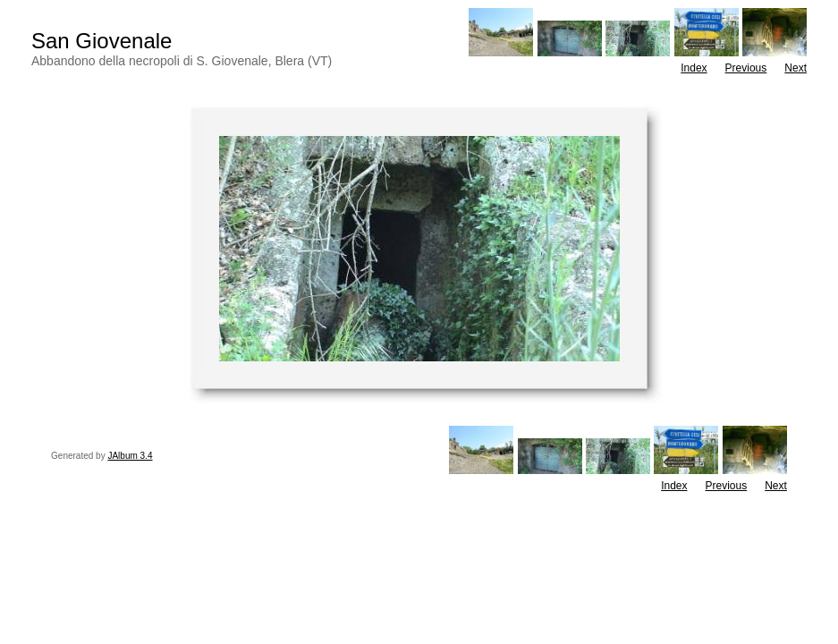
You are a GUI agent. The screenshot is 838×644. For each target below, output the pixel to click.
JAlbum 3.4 (130, 456)
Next (796, 68)
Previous (746, 68)
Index (694, 68)
